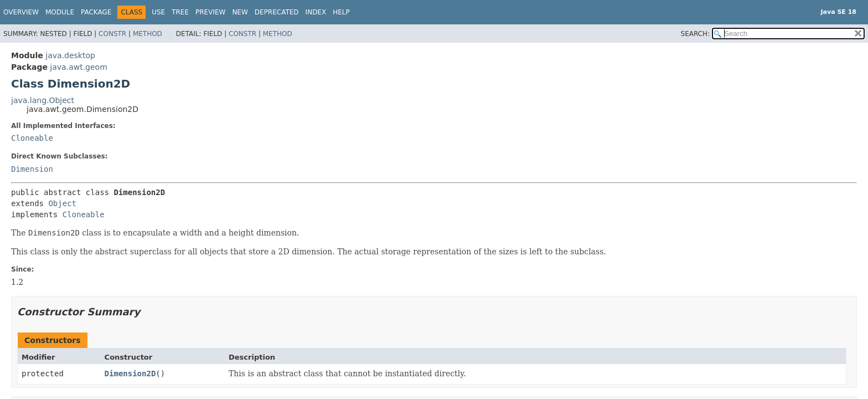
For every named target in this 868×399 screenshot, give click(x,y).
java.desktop (70, 55)
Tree (180, 12)
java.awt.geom (78, 67)
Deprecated (277, 12)
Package (96, 12)
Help (341, 12)
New (240, 12)
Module (60, 12)
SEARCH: (696, 34)
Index (316, 12)
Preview (210, 12)
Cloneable (32, 138)
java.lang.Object (43, 100)
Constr (112, 34)
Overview (21, 12)
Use (158, 12)
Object (62, 203)
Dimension (32, 169)
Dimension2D (130, 374)
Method (148, 34)
